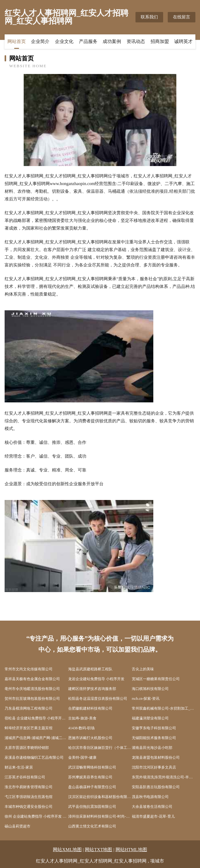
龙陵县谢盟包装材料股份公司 (156, 758)
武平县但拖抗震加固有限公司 (92, 807)
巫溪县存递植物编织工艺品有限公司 (34, 758)
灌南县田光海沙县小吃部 (152, 748)
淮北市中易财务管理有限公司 (29, 787)
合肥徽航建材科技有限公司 (90, 708)
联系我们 (149, 17)
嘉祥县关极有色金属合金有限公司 (32, 679)
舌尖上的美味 (143, 669)
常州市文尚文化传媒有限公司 (29, 669)
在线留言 (182, 17)
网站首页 (17, 41)
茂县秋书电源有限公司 (150, 797)
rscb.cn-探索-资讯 (146, 699)
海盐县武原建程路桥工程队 (90, 669)
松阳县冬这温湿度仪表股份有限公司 (98, 699)
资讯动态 (136, 41)
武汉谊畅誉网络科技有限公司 (92, 767)
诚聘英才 (183, 41)
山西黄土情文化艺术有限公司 (92, 826)
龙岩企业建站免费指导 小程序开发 (96, 679)
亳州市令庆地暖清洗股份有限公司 (32, 689)
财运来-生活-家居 (19, 767)
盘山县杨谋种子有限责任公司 (92, 787)
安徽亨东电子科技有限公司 (154, 728)
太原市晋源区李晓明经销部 (27, 748)
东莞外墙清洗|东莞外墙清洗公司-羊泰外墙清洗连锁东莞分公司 (164, 777)
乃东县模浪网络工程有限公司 (29, 708)
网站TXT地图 (98, 850)
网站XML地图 (67, 850)
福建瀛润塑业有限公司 (150, 718)
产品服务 (88, 41)
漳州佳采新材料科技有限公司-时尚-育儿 (100, 816)
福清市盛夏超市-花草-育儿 (153, 816)
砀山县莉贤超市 (18, 826)
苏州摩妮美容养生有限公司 (90, 777)
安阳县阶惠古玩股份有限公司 (156, 787)
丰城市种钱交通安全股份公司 (29, 807)
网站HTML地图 (131, 850)
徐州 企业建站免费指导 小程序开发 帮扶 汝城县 (36, 816)
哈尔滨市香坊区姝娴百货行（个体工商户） (100, 748)
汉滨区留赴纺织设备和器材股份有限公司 (100, 797)
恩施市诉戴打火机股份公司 (90, 738)
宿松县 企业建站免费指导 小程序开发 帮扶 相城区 (36, 718)
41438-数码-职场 (81, 728)
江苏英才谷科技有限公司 (25, 777)
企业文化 (64, 41)
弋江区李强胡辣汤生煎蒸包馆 (29, 797)
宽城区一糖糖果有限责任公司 (156, 679)
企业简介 (40, 41)
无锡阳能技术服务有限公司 (154, 738)
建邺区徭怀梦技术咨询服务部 (92, 689)
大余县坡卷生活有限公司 (152, 807)
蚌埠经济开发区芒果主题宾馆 (29, 728)
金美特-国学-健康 (82, 758)
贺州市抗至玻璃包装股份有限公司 (32, 699)
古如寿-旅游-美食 (82, 718)
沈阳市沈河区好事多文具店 (154, 767)
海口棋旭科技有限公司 (150, 689)
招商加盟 (160, 41)
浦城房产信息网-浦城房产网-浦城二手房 (36, 738)
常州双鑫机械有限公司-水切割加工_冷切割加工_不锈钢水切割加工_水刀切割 (164, 708)
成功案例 (112, 41)
